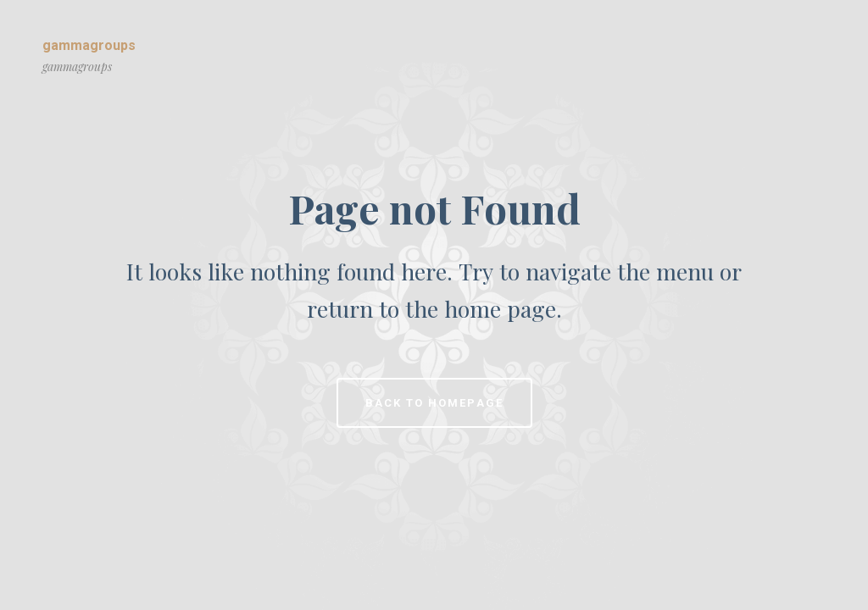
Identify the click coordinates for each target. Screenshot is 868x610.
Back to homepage (434, 403)
